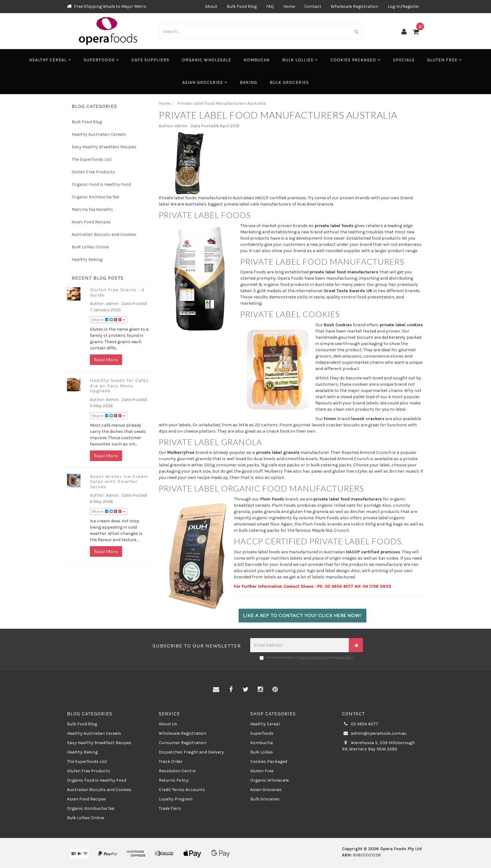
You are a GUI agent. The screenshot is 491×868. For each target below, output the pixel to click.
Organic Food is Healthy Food (101, 184)
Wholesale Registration (354, 6)
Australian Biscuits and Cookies (104, 234)
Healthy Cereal (50, 60)
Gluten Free (444, 60)
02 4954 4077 (360, 724)
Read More (106, 360)
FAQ (270, 6)
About (211, 6)
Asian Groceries (205, 82)
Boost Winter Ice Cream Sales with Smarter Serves (119, 482)
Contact (313, 6)
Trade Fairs (170, 808)
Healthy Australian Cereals (99, 134)
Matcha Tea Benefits (92, 209)
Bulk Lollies (300, 60)
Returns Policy (174, 780)
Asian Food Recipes (91, 222)
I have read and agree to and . (307, 658)
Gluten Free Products (93, 172)
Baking (248, 82)
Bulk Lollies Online (90, 247)
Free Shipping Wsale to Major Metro (107, 6)
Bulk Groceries (289, 82)
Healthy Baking (87, 259)
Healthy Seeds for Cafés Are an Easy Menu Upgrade (119, 386)
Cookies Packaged (355, 60)
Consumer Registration (183, 743)
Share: (109, 320)
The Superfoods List (92, 159)
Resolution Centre (177, 771)
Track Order (171, 761)
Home (289, 6)
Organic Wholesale (207, 60)
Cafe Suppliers (150, 60)
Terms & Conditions (313, 657)
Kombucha (257, 60)
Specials (404, 60)
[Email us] (216, 690)
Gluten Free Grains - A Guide (117, 292)
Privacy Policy (344, 657)
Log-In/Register (403, 6)
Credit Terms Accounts (182, 790)
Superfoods (101, 60)
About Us (168, 724)
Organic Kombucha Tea (95, 197)
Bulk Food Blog (242, 6)
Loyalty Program (176, 799)
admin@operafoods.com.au (374, 733)
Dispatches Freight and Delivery (191, 752)
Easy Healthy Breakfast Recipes (104, 147)
